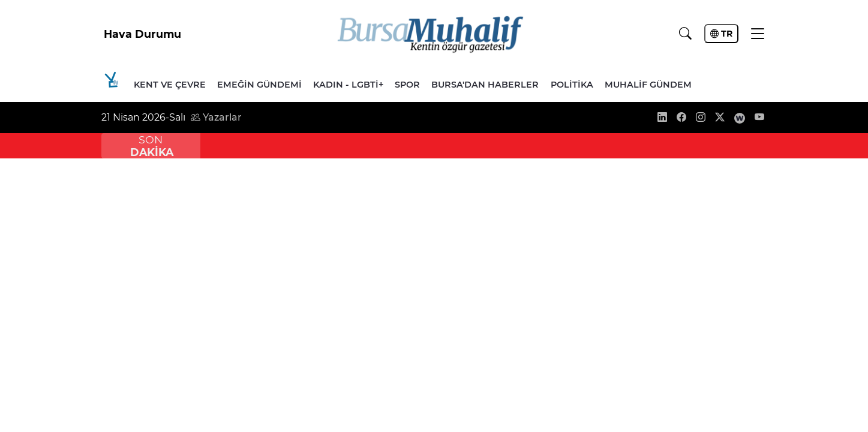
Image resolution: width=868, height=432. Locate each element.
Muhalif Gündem (648, 85)
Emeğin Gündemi (259, 85)
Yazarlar (216, 117)
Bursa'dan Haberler (485, 85)
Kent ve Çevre (170, 85)
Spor (407, 85)
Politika (572, 85)
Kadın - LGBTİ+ (348, 85)
